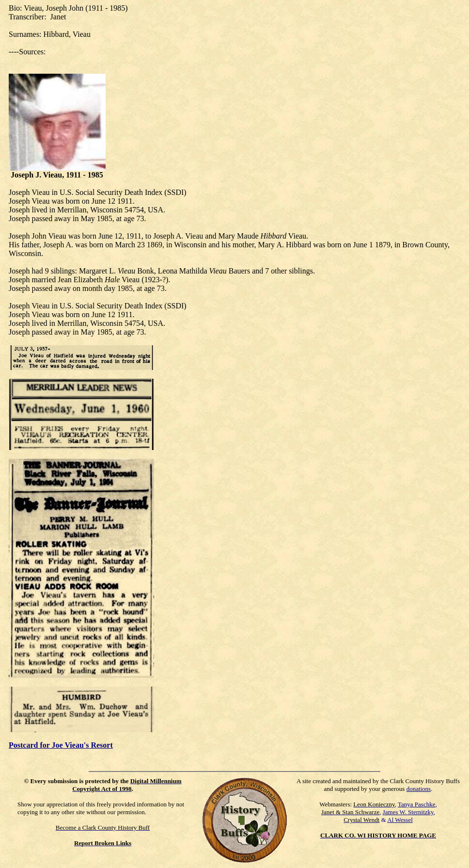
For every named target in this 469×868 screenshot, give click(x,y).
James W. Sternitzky (408, 812)
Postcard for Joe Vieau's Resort (61, 745)
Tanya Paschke (416, 804)
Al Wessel (400, 820)
